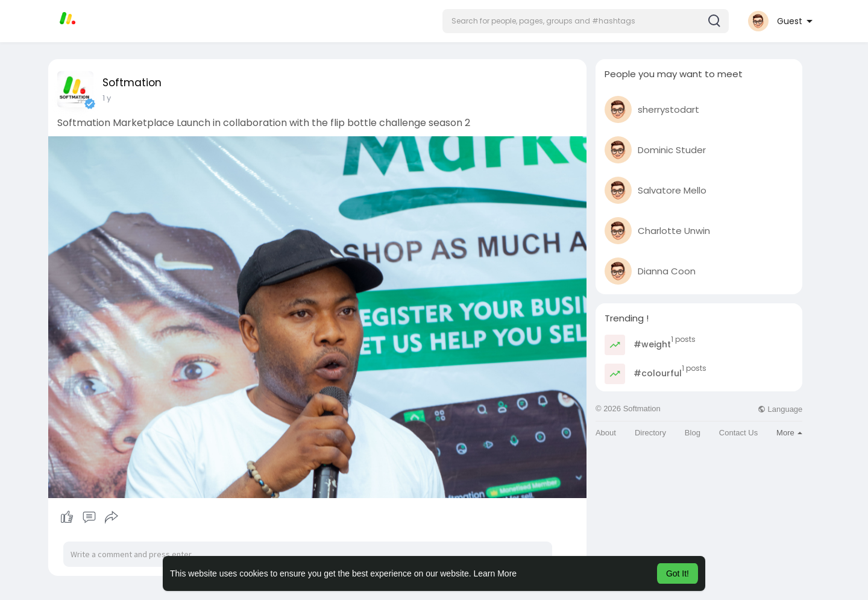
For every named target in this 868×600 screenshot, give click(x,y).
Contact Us (738, 433)
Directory (650, 433)
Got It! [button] (678, 573)
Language (780, 409)
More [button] (789, 433)
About (606, 433)
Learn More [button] (495, 573)
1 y (107, 98)
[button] (586, 21)
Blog (693, 433)
